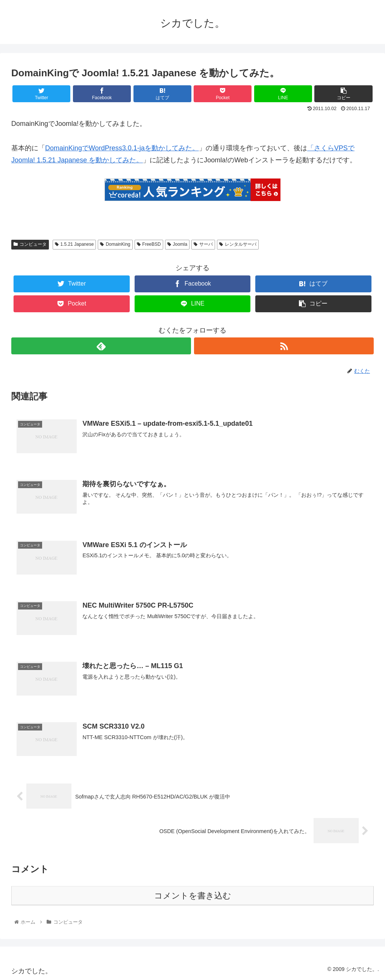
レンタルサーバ (238, 244)
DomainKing (115, 244)
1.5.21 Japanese (74, 244)
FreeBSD (149, 244)
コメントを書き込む (193, 896)
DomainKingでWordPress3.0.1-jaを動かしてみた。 (122, 148)
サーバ (203, 244)
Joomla (177, 244)
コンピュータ (30, 244)
